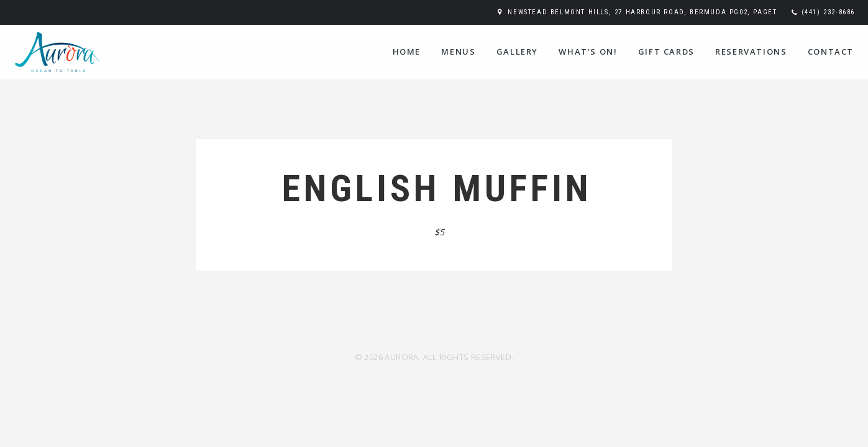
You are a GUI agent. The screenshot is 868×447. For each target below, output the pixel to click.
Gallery (517, 52)
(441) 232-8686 (828, 12)
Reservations (751, 52)
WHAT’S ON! (588, 52)
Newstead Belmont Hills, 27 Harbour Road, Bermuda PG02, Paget (642, 12)
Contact (831, 52)
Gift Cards (666, 52)
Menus (458, 52)
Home (407, 52)
